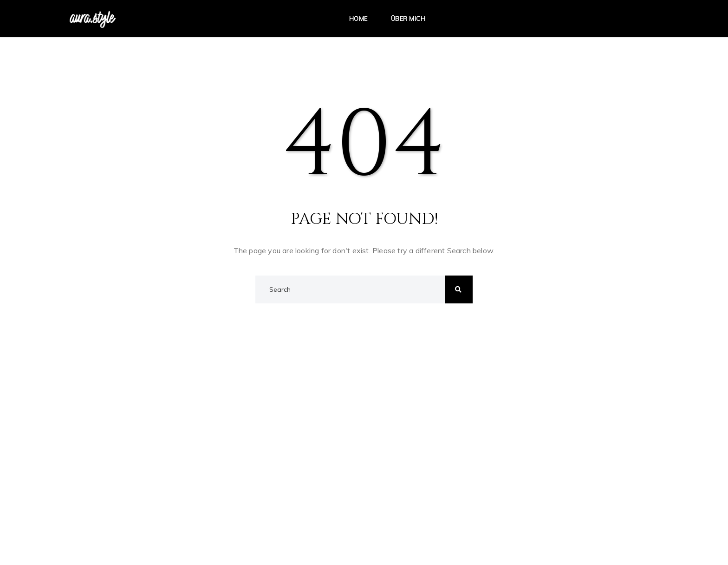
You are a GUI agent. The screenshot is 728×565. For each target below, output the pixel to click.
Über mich (408, 19)
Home (358, 19)
